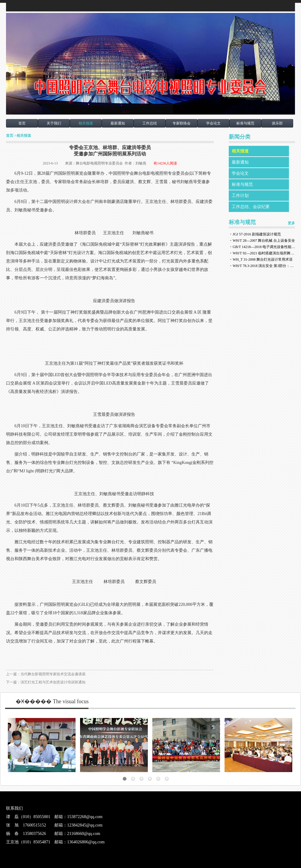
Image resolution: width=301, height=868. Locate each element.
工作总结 (150, 123)
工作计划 (240, 196)
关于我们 (54, 123)
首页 (22, 123)
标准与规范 (245, 123)
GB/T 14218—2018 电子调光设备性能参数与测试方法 (264, 247)
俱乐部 (277, 123)
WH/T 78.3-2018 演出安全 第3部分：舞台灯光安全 (264, 266)
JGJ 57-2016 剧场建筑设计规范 (257, 234)
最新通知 (118, 123)
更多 (291, 223)
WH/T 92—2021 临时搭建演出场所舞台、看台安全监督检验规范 (264, 253)
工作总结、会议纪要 (251, 207)
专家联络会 (182, 123)
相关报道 (86, 123)
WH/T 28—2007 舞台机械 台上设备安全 (264, 241)
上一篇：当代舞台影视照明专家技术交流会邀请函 (46, 674)
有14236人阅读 (165, 163)
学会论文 (213, 123)
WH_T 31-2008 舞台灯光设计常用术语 (263, 259)
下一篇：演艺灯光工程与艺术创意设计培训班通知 (46, 682)
